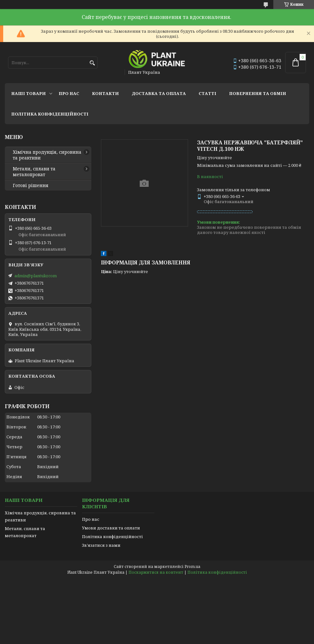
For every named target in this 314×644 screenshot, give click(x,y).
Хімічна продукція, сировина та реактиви (47, 155)
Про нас (69, 93)
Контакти (105, 93)
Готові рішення (31, 185)
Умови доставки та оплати (111, 528)
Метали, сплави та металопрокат (34, 172)
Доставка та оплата (159, 93)
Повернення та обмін (258, 93)
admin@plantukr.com (36, 276)
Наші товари (29, 93)
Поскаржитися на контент (156, 572)
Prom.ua (192, 567)
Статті (207, 93)
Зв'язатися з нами (101, 545)
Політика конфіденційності (50, 114)
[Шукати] (92, 63)
